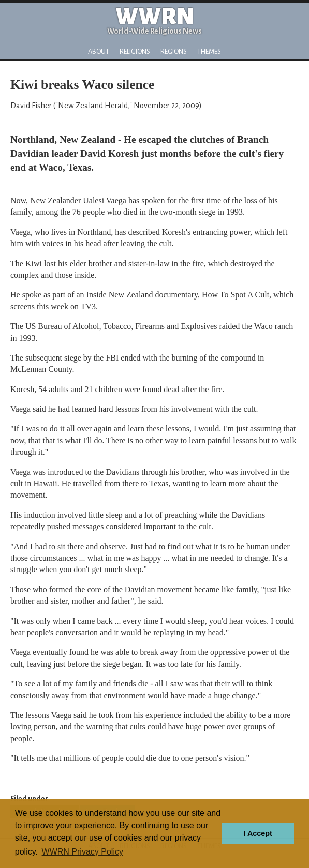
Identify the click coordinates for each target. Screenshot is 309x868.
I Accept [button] (257, 833)
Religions (135, 51)
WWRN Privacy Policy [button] (83, 852)
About (99, 51)
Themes (209, 51)
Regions (174, 51)
